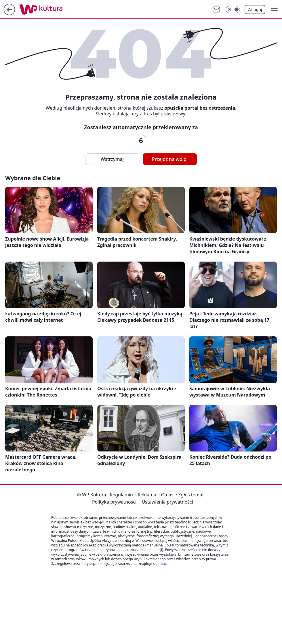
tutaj (162, 564)
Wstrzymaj (112, 159)
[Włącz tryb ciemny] (233, 9)
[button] (274, 9)
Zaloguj (255, 9)
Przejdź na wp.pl (170, 159)
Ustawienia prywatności (166, 502)
